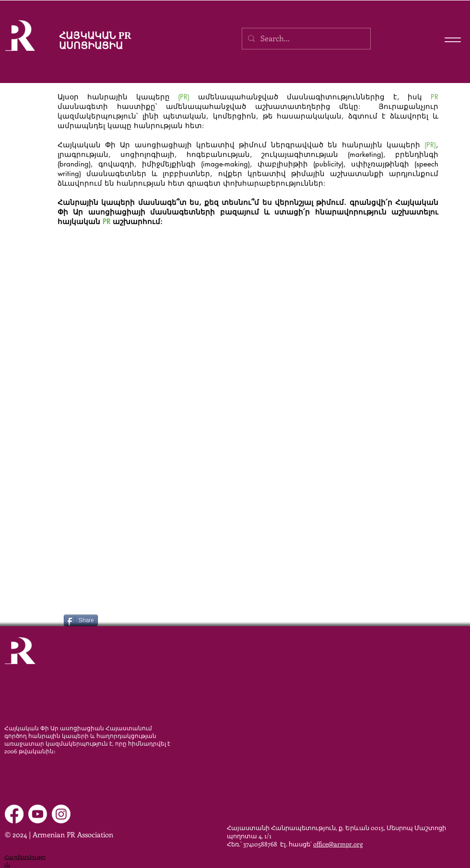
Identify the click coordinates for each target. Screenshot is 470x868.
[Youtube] (38, 814)
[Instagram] (61, 814)
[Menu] (452, 40)
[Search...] (305, 39)
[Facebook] (14, 814)
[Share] (81, 620)
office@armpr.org (338, 844)
